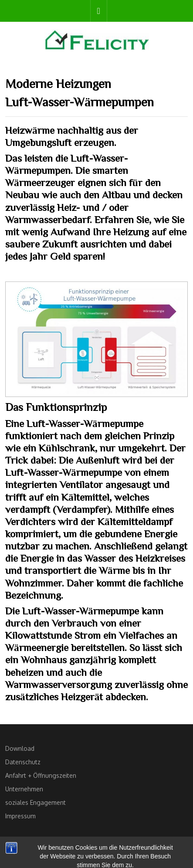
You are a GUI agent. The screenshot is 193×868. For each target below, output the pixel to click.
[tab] (99, 11)
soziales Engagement (36, 802)
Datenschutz (23, 762)
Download (20, 748)
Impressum (20, 816)
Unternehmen (24, 789)
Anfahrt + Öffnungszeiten (41, 775)
